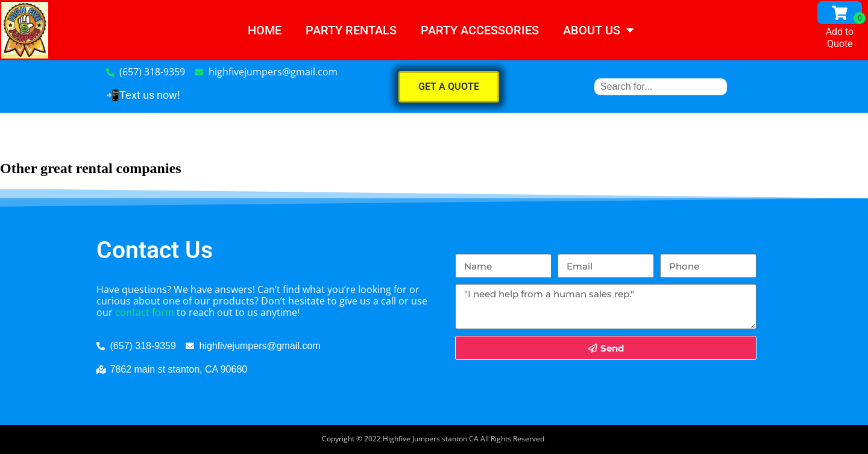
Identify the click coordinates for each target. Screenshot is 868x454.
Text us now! (150, 95)
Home (265, 30)
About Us (599, 30)
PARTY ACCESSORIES (480, 30)
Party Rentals (351, 30)
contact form (145, 312)
